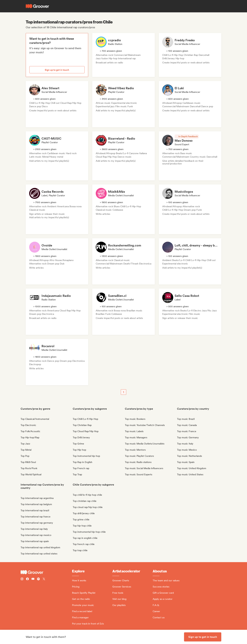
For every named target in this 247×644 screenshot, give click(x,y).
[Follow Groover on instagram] (22, 579)
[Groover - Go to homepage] (46, 572)
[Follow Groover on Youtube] (33, 579)
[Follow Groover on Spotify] (38, 579)
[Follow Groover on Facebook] (27, 579)
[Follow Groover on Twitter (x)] (44, 579)
